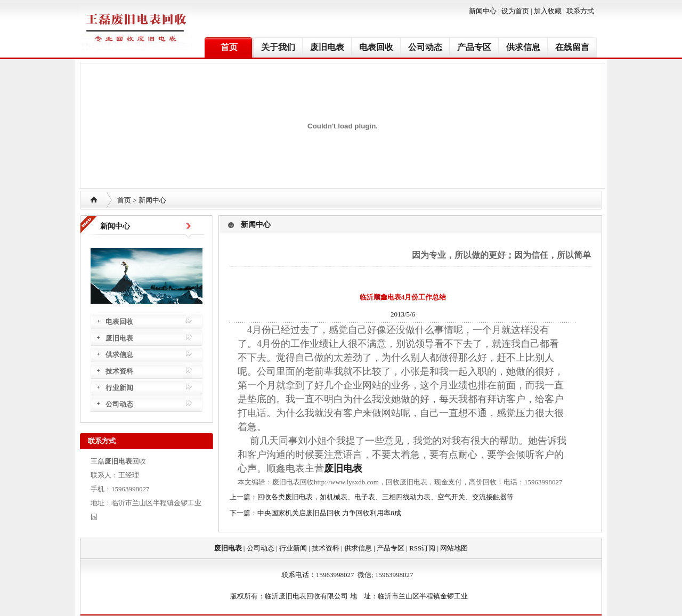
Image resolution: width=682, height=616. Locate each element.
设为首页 (515, 11)
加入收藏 (548, 11)
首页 (229, 47)
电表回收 (376, 47)
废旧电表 (327, 47)
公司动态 (425, 47)
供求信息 (523, 47)
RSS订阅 (422, 548)
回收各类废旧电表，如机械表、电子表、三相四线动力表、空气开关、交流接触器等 (385, 497)
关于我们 (278, 47)
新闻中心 (483, 11)
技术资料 (119, 371)
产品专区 (474, 47)
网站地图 (454, 548)
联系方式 (580, 11)
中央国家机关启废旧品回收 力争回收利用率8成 (329, 513)
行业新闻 (119, 388)
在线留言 (572, 47)
